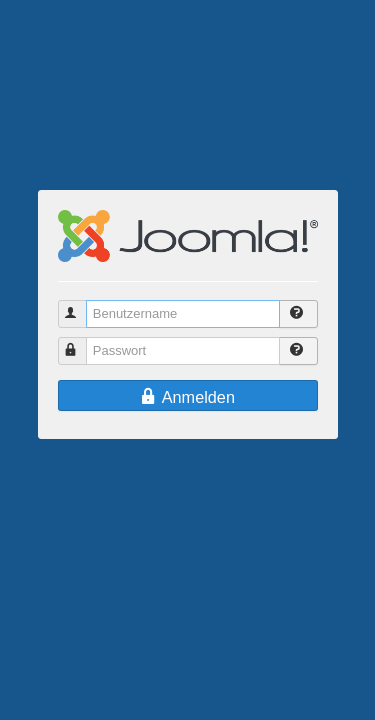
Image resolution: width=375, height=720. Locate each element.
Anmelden (187, 397)
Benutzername (81, 305)
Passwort (81, 342)
